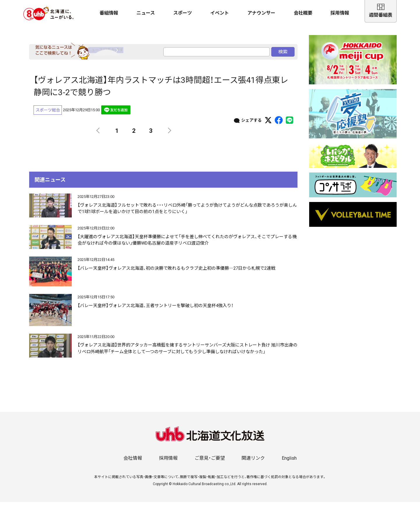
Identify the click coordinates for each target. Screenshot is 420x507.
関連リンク (253, 463)
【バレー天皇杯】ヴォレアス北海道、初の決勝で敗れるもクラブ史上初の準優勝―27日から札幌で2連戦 (176, 273)
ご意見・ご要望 (210, 463)
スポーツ (183, 13)
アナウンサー (261, 13)
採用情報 (340, 13)
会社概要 (303, 13)
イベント (220, 13)
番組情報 (109, 13)
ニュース (146, 13)
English (289, 463)
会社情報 (133, 463)
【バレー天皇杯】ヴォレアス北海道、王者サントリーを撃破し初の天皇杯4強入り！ (155, 311)
